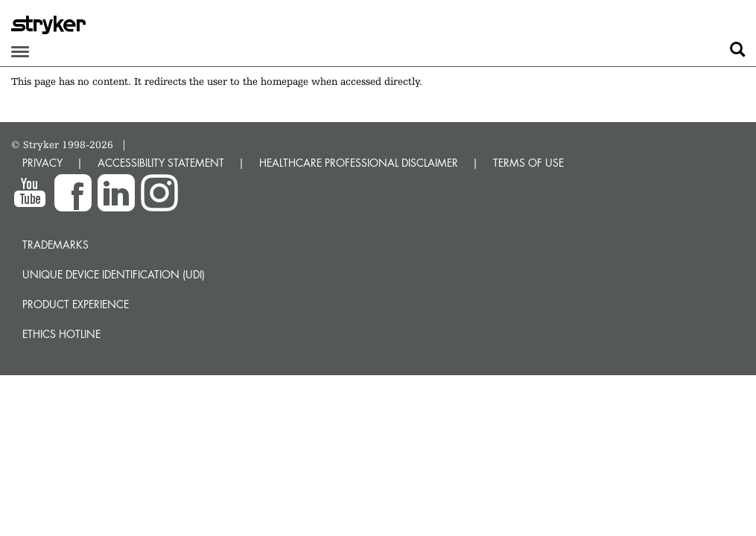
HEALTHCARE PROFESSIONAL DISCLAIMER (359, 163)
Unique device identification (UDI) (114, 274)
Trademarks (55, 245)
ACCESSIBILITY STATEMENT (161, 163)
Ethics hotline (61, 334)
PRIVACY (42, 163)
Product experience (76, 304)
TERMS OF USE (528, 163)
